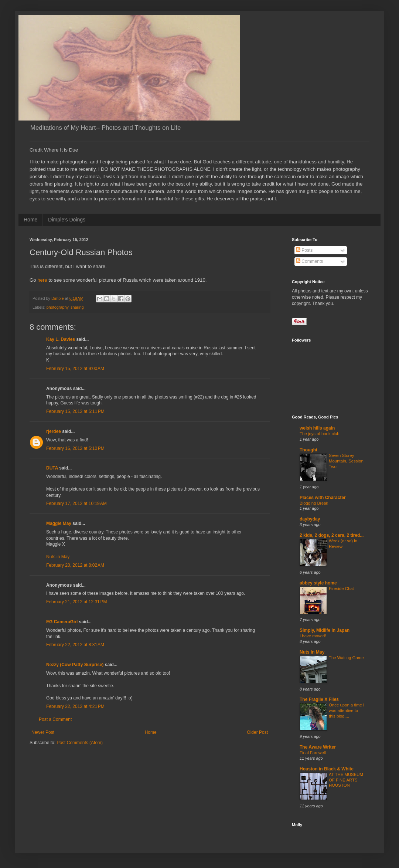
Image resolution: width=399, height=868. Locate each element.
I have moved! (313, 636)
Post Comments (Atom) (80, 743)
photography (57, 307)
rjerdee (54, 431)
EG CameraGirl (62, 622)
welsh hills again (317, 428)
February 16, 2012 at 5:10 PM (75, 448)
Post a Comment (55, 719)
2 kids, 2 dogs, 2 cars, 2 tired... (332, 535)
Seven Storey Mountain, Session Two (346, 461)
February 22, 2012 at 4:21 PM (75, 706)
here (42, 280)
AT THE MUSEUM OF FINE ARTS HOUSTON (346, 780)
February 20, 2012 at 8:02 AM (75, 565)
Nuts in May (58, 557)
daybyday (310, 519)
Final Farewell (313, 753)
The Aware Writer (318, 747)
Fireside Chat (341, 589)
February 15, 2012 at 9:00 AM (75, 369)
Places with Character (323, 498)
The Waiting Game (346, 658)
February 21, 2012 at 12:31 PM (76, 602)
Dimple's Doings (67, 220)
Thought (308, 450)
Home (30, 220)
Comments (309, 261)
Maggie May (59, 523)
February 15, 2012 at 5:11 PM (75, 411)
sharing (77, 307)
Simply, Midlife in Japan (325, 630)
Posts (304, 250)
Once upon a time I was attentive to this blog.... (347, 711)
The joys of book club (320, 434)
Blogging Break (314, 503)
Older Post (257, 732)
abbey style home (318, 583)
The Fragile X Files (319, 699)
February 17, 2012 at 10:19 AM (76, 503)
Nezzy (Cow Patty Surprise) (75, 665)
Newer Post (43, 732)
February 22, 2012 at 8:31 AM (75, 645)
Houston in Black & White (327, 769)
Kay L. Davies (61, 339)
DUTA (52, 468)
